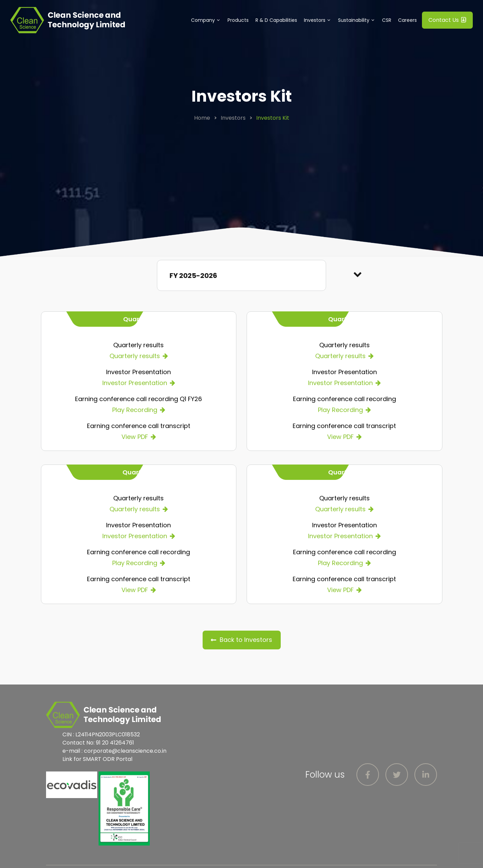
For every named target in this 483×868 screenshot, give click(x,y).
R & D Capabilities (276, 20)
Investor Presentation (135, 383)
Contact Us (447, 20)
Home (202, 118)
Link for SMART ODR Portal (97, 759)
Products (238, 20)
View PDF (135, 437)
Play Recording (135, 410)
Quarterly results (135, 356)
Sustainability (358, 20)
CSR (387, 20)
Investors (319, 20)
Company (208, 20)
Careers (407, 20)
